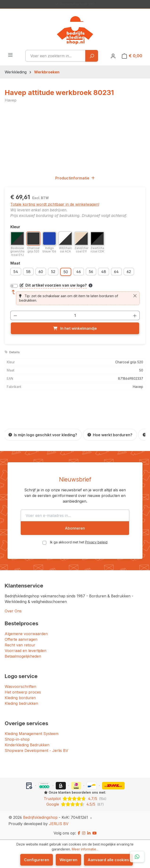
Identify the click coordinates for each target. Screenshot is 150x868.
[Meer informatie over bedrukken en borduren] (91, 285)
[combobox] (55, 56)
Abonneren (75, 528)
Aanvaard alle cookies (108, 860)
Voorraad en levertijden (26, 651)
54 (16, 272)
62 (129, 272)
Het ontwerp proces (23, 692)
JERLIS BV (59, 824)
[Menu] (10, 55)
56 (91, 272)
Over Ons (13, 611)
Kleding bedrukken (21, 703)
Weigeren (68, 860)
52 (53, 272)
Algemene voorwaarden (26, 634)
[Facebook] (79, 833)
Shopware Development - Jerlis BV (36, 750)
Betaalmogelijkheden (23, 656)
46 (79, 272)
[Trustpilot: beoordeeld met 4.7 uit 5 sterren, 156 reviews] (75, 799)
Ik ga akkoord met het (79, 542)
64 (116, 272)
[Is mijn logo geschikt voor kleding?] (43, 435)
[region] (75, 139)
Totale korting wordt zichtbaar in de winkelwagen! (55, 204)
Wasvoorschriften (20, 686)
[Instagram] (84, 833)
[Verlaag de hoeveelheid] (15, 315)
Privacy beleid (96, 542)
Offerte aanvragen (21, 639)
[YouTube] (95, 833)
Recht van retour (20, 645)
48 (104, 272)
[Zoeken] (92, 56)
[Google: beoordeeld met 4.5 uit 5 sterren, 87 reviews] (75, 804)
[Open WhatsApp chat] (137, 857)
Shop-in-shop (17, 739)
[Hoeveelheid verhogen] (135, 315)
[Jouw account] (113, 56)
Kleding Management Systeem (32, 734)
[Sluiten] (135, 296)
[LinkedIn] (89, 833)
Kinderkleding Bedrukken (27, 745)
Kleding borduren (20, 698)
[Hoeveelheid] (75, 315)
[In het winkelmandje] (75, 328)
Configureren (37, 860)
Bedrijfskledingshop (40, 817)
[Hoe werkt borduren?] (110, 435)
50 (66, 272)
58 (28, 272)
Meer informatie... (85, 849)
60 (41, 272)
